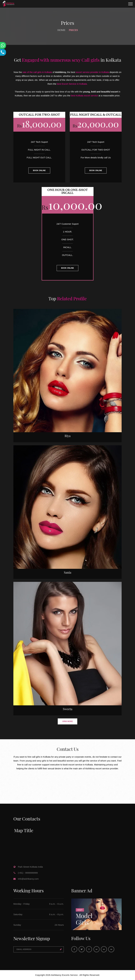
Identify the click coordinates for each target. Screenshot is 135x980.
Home (61, 30)
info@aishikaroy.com (28, 879)
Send (61, 949)
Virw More (67, 721)
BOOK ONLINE (39, 170)
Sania (68, 572)
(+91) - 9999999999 (28, 873)
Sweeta (68, 709)
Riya (68, 436)
